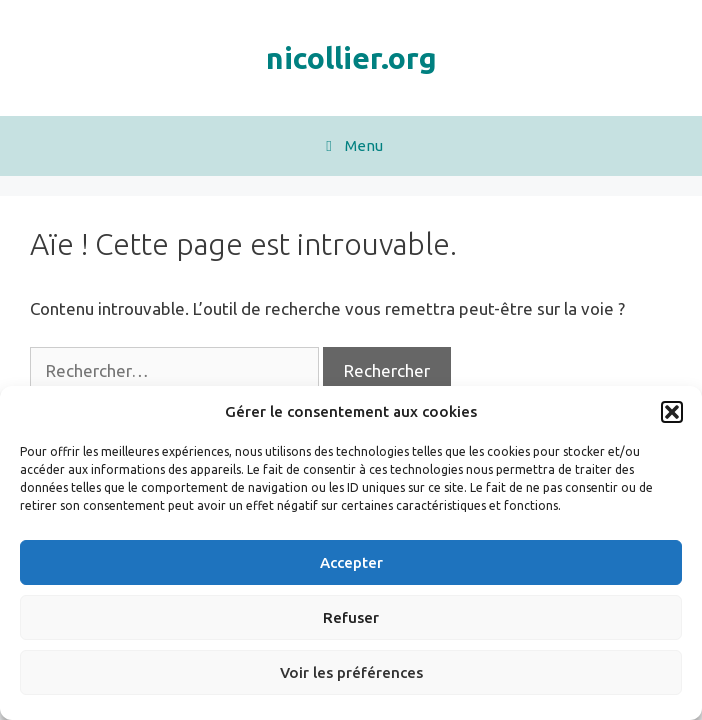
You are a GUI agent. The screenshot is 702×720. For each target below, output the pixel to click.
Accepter (351, 562)
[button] (672, 412)
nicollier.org (351, 58)
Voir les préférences (351, 672)
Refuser (351, 617)
